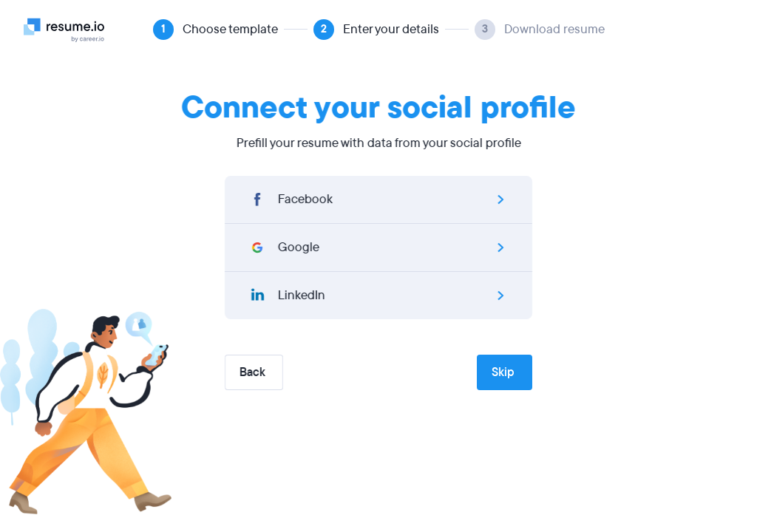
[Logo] (70, 30)
